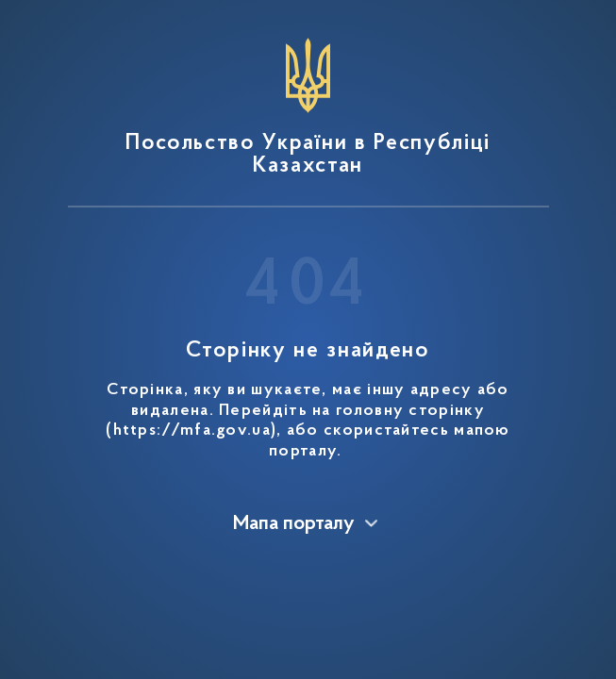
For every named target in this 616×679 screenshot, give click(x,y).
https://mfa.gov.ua (192, 431)
